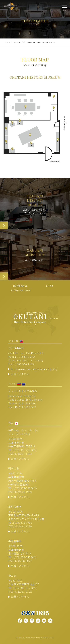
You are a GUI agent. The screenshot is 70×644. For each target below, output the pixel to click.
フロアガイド (19, 42)
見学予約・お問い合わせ (21, 290)
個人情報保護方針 (21, 286)
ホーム (7, 42)
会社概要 (49, 286)
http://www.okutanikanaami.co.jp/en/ (34, 369)
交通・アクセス (20, 374)
